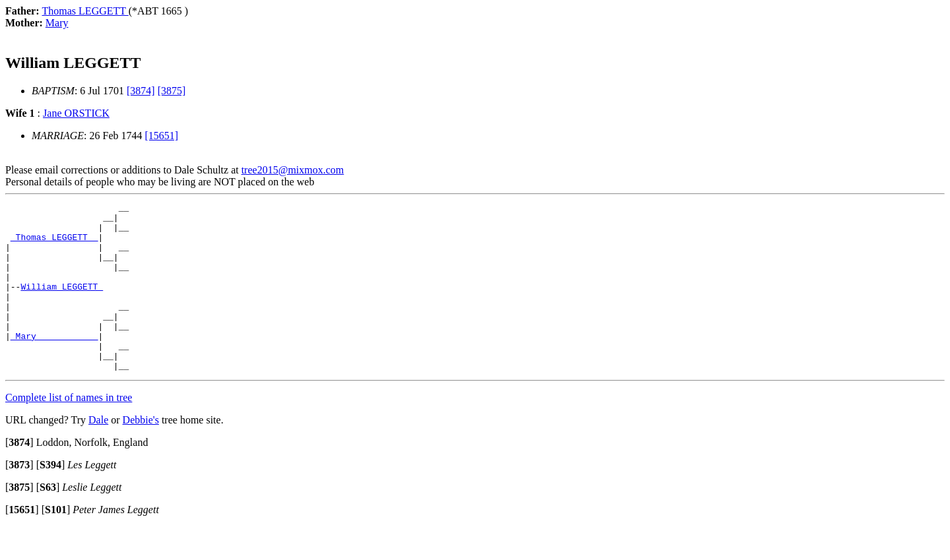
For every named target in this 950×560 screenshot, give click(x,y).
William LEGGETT (62, 304)
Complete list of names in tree (69, 431)
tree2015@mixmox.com (293, 170)
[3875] (172, 91)
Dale (98, 453)
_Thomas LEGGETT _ (54, 245)
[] (19, 476)
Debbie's (141, 453)
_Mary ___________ (54, 363)
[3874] (141, 91)
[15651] (162, 136)
